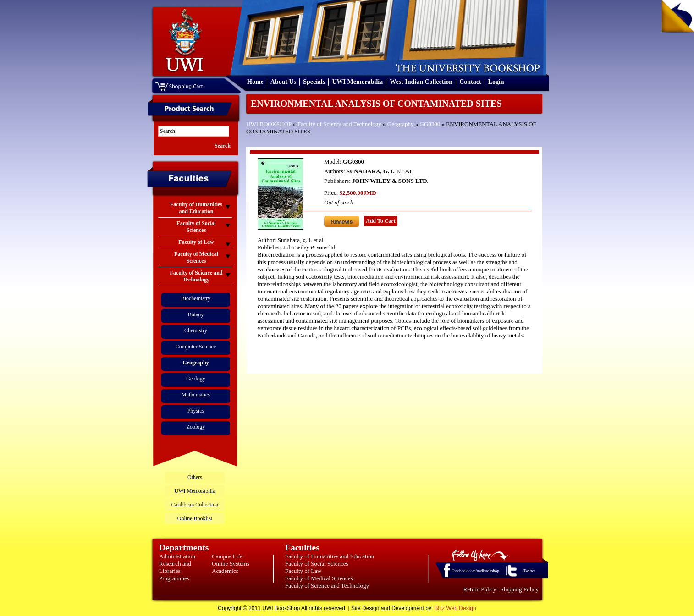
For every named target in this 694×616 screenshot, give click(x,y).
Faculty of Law (303, 571)
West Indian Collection (421, 82)
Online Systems (231, 564)
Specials (314, 82)
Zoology (196, 427)
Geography (401, 124)
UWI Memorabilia (357, 82)
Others (195, 477)
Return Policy (480, 589)
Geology (196, 379)
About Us (283, 82)
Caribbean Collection (195, 505)
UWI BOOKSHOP (269, 124)
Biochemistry (196, 298)
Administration (177, 556)
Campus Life (227, 556)
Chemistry (196, 330)
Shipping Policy (520, 589)
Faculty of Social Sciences (317, 564)
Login (496, 82)
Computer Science (196, 346)
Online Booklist (195, 518)
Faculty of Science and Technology (339, 124)
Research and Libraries (175, 567)
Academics (225, 571)
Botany (196, 314)
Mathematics (196, 395)
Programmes (174, 578)
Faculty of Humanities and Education (330, 556)
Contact (470, 82)
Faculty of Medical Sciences (319, 578)
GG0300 (430, 124)
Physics (196, 411)
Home (255, 82)
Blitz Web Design (455, 608)
